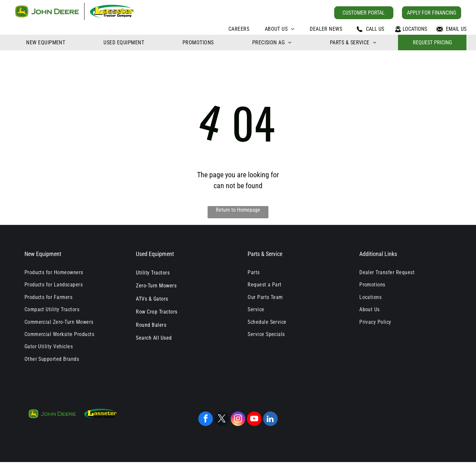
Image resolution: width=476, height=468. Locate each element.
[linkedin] (270, 420)
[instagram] (238, 420)
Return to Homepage (238, 210)
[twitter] (222, 420)
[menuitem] (239, 29)
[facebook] (206, 420)
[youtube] (254, 420)
